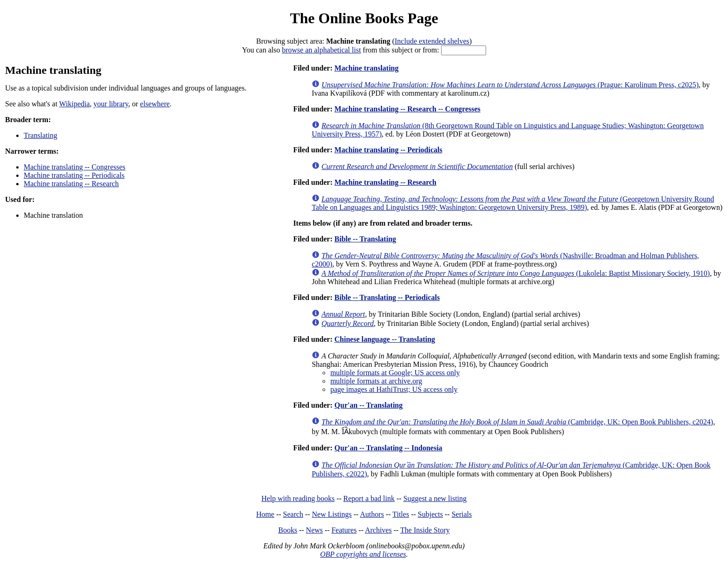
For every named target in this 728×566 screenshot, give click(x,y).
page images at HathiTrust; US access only (394, 389)
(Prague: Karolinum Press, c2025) (510, 85)
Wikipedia (74, 104)
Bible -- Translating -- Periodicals (387, 297)
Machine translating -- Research (71, 184)
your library (111, 104)
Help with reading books (298, 498)
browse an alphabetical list (321, 50)
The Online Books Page (364, 18)
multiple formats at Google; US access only (395, 373)
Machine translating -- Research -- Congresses (407, 109)
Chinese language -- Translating (385, 339)
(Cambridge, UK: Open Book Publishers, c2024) (517, 422)
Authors (372, 514)
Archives (378, 530)
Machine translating (366, 68)
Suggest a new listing (435, 498)
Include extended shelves (432, 41)
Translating (40, 135)
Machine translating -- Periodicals (74, 175)
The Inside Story (425, 530)
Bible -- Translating (365, 239)
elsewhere (155, 104)
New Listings (332, 514)
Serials (462, 514)
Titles (401, 514)
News (314, 530)
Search (293, 514)
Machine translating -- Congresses (75, 167)
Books (288, 530)
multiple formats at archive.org (376, 381)
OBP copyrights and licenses (363, 554)
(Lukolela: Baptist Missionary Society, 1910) (516, 273)
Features (344, 530)
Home (265, 514)
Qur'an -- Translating (368, 405)
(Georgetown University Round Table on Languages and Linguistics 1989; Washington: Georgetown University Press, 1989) (513, 203)
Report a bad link (369, 498)
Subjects (430, 514)
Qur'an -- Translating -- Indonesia (388, 448)
